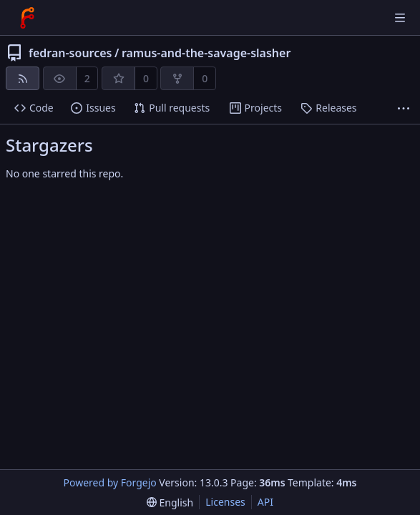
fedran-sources (70, 53)
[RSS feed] (23, 78)
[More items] (404, 108)
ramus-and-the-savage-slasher (206, 53)
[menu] (170, 502)
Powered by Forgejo (110, 482)
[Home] (27, 18)
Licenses (225, 502)
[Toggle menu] (400, 18)
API (265, 502)
